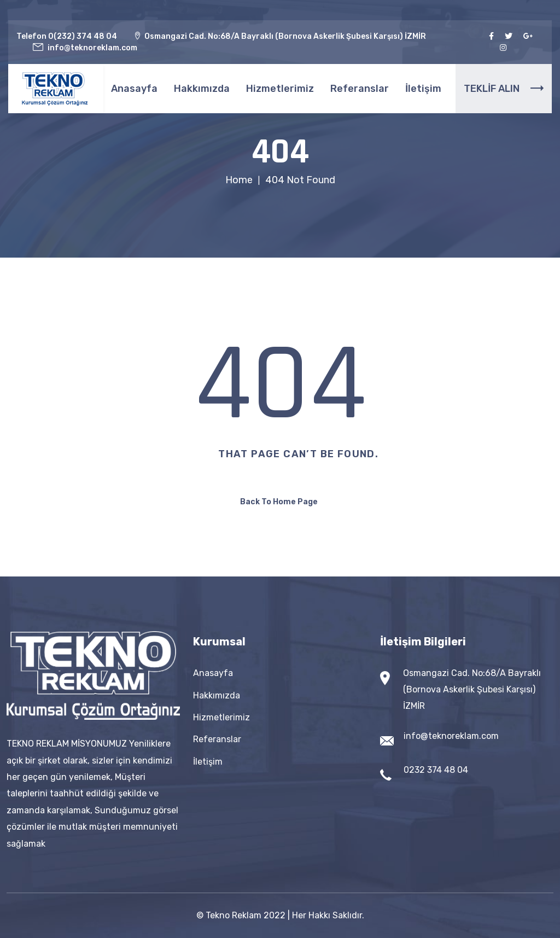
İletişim (423, 89)
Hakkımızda (202, 89)
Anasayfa (134, 89)
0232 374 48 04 (436, 770)
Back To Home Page (279, 502)
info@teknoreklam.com (451, 736)
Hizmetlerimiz (280, 89)
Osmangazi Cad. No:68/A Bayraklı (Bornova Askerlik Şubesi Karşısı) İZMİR (472, 689)
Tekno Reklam (234, 915)
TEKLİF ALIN (504, 89)
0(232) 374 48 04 (83, 36)
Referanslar (360, 89)
